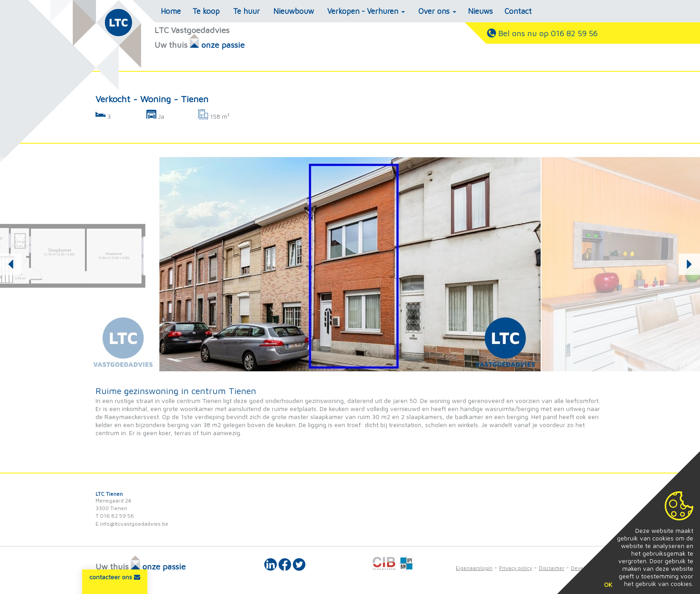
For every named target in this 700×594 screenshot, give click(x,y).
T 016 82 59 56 (115, 516)
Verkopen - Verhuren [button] (366, 11)
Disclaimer (552, 568)
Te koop (206, 11)
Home (171, 11)
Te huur (246, 11)
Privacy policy (516, 568)
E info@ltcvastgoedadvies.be (132, 524)
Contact (518, 11)
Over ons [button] (437, 11)
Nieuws (480, 11)
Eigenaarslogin (474, 568)
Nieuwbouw (294, 11)
